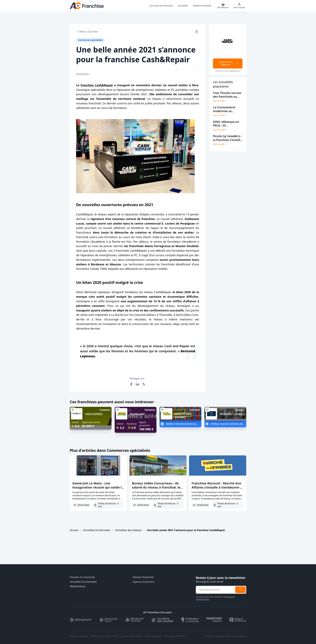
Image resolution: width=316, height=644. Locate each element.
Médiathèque (78, 586)
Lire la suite (220, 101)
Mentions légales (79, 636)
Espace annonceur (144, 582)
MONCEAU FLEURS (231, 414)
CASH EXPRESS (94, 414)
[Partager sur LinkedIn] (138, 384)
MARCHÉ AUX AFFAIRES (183, 416)
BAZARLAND (137, 414)
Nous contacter (153, 636)
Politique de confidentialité (104, 636)
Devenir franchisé (143, 577)
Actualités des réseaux (128, 530)
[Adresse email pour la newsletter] (215, 590)
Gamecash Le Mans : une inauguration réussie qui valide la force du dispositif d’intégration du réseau (98, 489)
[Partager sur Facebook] (131, 384)
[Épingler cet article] (197, 32)
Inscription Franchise (175, 636)
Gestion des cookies (132, 636)
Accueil (74, 530)
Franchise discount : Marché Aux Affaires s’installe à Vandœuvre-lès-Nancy (216, 487)
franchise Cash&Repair (97, 85)
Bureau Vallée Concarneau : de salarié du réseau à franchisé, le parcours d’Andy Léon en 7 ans (156, 487)
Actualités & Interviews (97, 530)
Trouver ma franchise (82, 577)
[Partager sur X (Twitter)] (144, 384)
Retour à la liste (87, 32)
